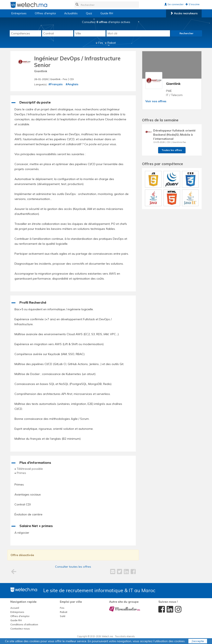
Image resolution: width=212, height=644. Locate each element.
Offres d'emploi (45, 13)
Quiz (89, 13)
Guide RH (107, 13)
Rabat (112, 43)
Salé (63, 616)
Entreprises (19, 13)
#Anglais (72, 84)
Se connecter (174, 4)
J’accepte (198, 641)
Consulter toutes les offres (73, 567)
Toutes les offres (172, 150)
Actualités (71, 13)
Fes (101, 43)
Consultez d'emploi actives (106, 22)
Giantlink (41, 71)
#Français (55, 84)
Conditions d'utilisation (24, 624)
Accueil (15, 608)
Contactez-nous (20, 629)
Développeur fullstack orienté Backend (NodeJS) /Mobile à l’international (174, 135)
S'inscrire (193, 4)
